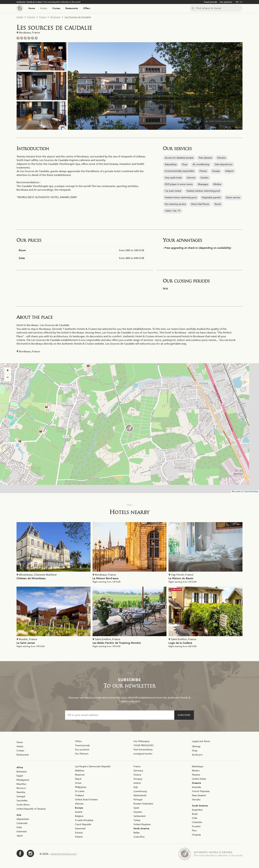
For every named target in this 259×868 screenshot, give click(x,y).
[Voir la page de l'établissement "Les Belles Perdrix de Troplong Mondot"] (129, 618)
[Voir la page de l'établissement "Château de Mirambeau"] (54, 552)
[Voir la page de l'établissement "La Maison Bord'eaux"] (129, 553)
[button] (129, 428)
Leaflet (236, 492)
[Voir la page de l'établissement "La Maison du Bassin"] (205, 553)
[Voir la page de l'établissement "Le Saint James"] (54, 618)
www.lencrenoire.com (64, 854)
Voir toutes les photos (220, 121)
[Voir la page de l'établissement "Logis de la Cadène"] (205, 618)
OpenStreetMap (251, 492)
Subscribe (184, 715)
